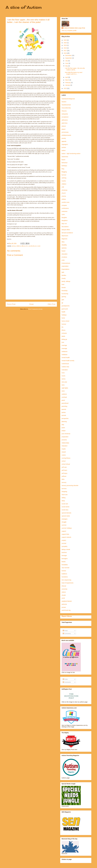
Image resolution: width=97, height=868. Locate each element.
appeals (64, 141)
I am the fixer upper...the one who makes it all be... (75, 69)
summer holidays (67, 528)
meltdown (64, 355)
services (64, 489)
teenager (64, 555)
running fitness (66, 458)
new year (64, 382)
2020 (65, 43)
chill (63, 187)
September (69, 58)
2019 (65, 45)
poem (63, 428)
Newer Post (11, 304)
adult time (65, 123)
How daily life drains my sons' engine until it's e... (74, 73)
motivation (65, 370)
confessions (65, 208)
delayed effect (66, 230)
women (64, 607)
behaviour (65, 163)
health (63, 312)
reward (64, 452)
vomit (39, 246)
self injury (64, 473)
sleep (63, 501)
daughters (65, 220)
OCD (63, 391)
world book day (66, 610)
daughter (64, 218)
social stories (65, 507)
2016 (65, 53)
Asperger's (65, 144)
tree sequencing (66, 580)
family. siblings (66, 281)
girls (63, 300)
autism (14, 246)
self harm (64, 470)
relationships (65, 443)
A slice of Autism (24, 7)
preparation (65, 437)
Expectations (65, 269)
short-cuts (65, 495)
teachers (64, 552)
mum (63, 373)
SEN (63, 479)
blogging (64, 172)
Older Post (52, 304)
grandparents (66, 306)
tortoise (64, 571)
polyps (64, 431)
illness (23, 246)
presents (64, 440)
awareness (65, 157)
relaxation (65, 446)
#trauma (64, 111)
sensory (64, 482)
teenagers (65, 559)
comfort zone (65, 202)
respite (64, 449)
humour (64, 324)
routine (64, 455)
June (67, 63)
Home (32, 304)
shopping (64, 492)
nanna (63, 379)
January (68, 85)
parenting (64, 406)
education (65, 254)
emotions (64, 257)
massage (64, 348)
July (67, 61)
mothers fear (65, 367)
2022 (65, 40)
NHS (63, 385)
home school (65, 321)
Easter (64, 251)
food (63, 284)
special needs (66, 516)
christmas (64, 190)
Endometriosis (66, 263)
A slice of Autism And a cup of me (74, 28)
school (64, 461)
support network (66, 537)
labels (63, 336)
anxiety (64, 138)
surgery (64, 540)
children (19, 246)
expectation (65, 266)
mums (63, 376)
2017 (65, 51)
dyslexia (64, 248)
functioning (65, 294)
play (63, 425)
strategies (65, 519)
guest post (65, 309)
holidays (64, 315)
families (64, 275)
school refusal (66, 464)
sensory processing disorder (70, 485)
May (67, 66)
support (64, 531)
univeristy (64, 589)
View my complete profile (69, 31)
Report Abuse (67, 616)
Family (64, 278)
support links (65, 534)
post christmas (66, 434)
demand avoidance (67, 233)
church (64, 193)
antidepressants (66, 135)
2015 (65, 88)
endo (63, 260)
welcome (64, 604)
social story (65, 510)
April (67, 77)
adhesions (65, 120)
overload (64, 397)
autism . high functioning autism (71, 154)
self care (64, 467)
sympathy (64, 546)
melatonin (65, 351)
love (27, 246)
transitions (65, 577)
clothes (64, 199)
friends (64, 288)
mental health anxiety (68, 361)
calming (64, 178)
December (68, 55)
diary (63, 242)
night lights (65, 388)
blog (63, 169)
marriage (64, 345)
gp (62, 303)
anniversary (65, 132)
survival (64, 543)
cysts (63, 214)
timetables (65, 565)
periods (64, 415)
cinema (64, 196)
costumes (64, 211)
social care (65, 504)
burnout (64, 175)
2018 (65, 48)
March (67, 80)
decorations (65, 227)
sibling (64, 498)
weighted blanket (67, 601)
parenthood (65, 403)
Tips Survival (65, 568)
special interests (66, 513)
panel (63, 400)
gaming (64, 297)
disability (64, 245)
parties (64, 412)
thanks (64, 562)
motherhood (33, 246)
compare (64, 205)
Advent (64, 126)
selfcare (64, 476)
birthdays (64, 166)
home (63, 318)
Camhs (64, 181)
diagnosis (64, 239)
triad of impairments (67, 583)
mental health (66, 358)
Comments (67, 634)
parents (64, 409)
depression (65, 236)
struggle (64, 522)
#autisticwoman (66, 105)
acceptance (65, 117)
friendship (65, 291)
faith (63, 272)
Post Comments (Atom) (35, 309)
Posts (65, 631)
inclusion (64, 333)
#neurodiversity (66, 108)
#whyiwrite (65, 114)
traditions (64, 574)
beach (63, 160)
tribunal (64, 586)
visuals (64, 595)
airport (64, 129)
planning (64, 422)
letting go (64, 339)
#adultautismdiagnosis (68, 99)
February (68, 83)
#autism (64, 102)
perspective (65, 418)
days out (64, 224)
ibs (62, 327)
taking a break (66, 549)
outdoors (64, 394)
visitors (64, 592)
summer (64, 525)
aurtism (64, 147)
